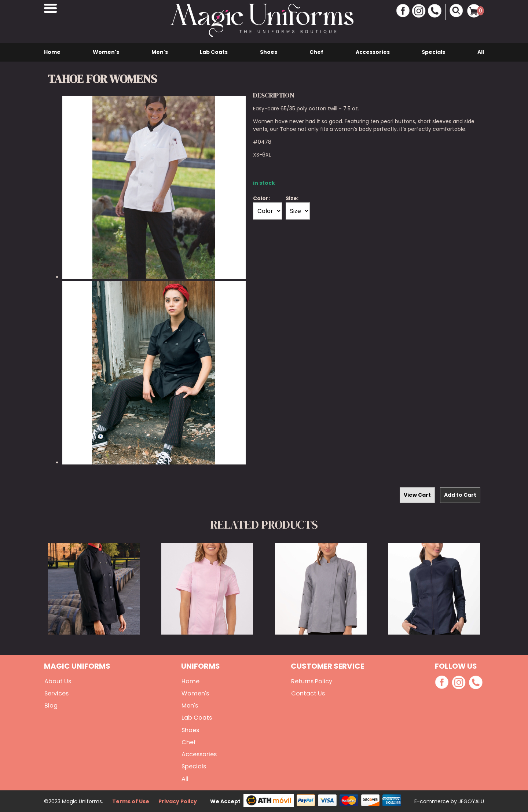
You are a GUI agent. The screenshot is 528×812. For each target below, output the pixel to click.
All (481, 52)
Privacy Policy (178, 801)
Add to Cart (460, 495)
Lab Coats (214, 52)
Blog (50, 706)
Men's (160, 52)
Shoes (269, 52)
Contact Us (307, 693)
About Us (57, 681)
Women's (106, 52)
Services (56, 693)
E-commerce (432, 801)
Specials (433, 52)
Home (52, 52)
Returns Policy (311, 681)
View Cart (417, 495)
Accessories (373, 52)
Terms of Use (131, 801)
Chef (316, 52)
